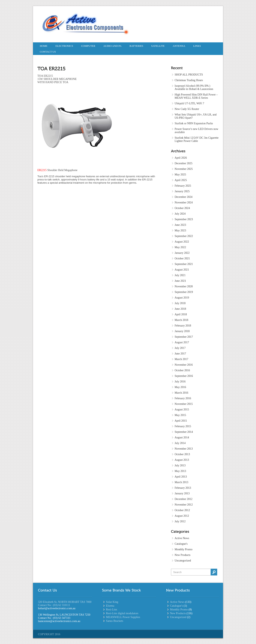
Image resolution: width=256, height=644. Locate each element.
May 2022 (180, 247)
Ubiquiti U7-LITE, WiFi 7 (189, 103)
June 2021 (180, 281)
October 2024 (182, 208)
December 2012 (183, 499)
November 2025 (184, 169)
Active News (182, 538)
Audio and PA (112, 46)
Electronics (64, 46)
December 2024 (183, 197)
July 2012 (180, 521)
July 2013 (180, 465)
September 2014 (184, 432)
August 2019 (182, 298)
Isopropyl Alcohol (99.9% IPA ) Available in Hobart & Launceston (194, 87)
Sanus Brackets (115, 621)
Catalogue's (181, 544)
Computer (88, 46)
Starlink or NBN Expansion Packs (194, 123)
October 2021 (182, 258)
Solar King (112, 602)
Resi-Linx (112, 610)
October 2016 (182, 370)
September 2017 (184, 337)
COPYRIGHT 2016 (49, 634)
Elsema (110, 606)
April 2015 (181, 421)
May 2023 (180, 230)
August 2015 (182, 410)
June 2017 (180, 354)
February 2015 (183, 426)
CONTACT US (48, 52)
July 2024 (180, 214)
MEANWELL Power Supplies (123, 617)
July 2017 (180, 348)
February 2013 (183, 488)
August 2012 (182, 516)
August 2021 (182, 270)
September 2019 (184, 292)
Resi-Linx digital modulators (122, 613)
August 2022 (182, 242)
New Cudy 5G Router (187, 109)
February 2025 (183, 186)
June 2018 (180, 309)
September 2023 (184, 219)
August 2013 (182, 460)
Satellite (158, 46)
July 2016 (180, 382)
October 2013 (182, 454)
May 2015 (180, 415)
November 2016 (184, 365)
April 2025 (181, 180)
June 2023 (180, 225)
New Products (182, 555)
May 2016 (180, 387)
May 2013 (180, 471)
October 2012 (182, 510)
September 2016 (184, 376)
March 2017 (181, 359)
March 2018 (181, 320)
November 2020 (184, 286)
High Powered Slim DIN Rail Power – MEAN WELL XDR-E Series (196, 96)
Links (197, 46)
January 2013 (182, 493)
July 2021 (180, 275)
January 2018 (182, 331)
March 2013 (181, 482)
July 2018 (180, 303)
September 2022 (184, 236)
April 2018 (181, 314)
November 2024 (184, 203)
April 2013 (181, 477)
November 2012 (184, 505)
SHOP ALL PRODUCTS (189, 75)
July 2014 (180, 443)
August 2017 (182, 342)
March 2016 (181, 393)
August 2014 (182, 437)
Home (44, 46)
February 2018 (183, 326)
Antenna (179, 46)
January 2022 (182, 253)
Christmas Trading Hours (189, 80)
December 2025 (183, 163)
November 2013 (184, 449)
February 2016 (183, 398)
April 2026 (181, 158)
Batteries (136, 46)
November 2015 (184, 404)
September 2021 (184, 264)
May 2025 (180, 175)
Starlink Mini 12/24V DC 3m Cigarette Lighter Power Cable (196, 139)
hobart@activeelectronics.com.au (57, 608)
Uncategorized (183, 561)
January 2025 (182, 191)
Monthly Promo (183, 549)
